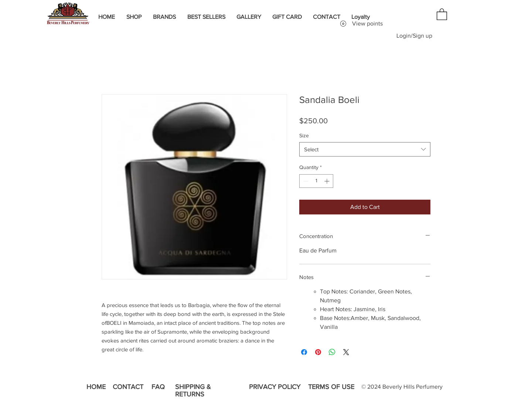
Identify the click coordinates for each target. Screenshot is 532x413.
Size (304, 135)
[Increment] (328, 181)
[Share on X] (346, 352)
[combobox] (365, 149)
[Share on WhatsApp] (332, 352)
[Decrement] (305, 181)
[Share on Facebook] (304, 352)
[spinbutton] (316, 181)
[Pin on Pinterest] (318, 352)
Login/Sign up (414, 36)
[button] (442, 14)
